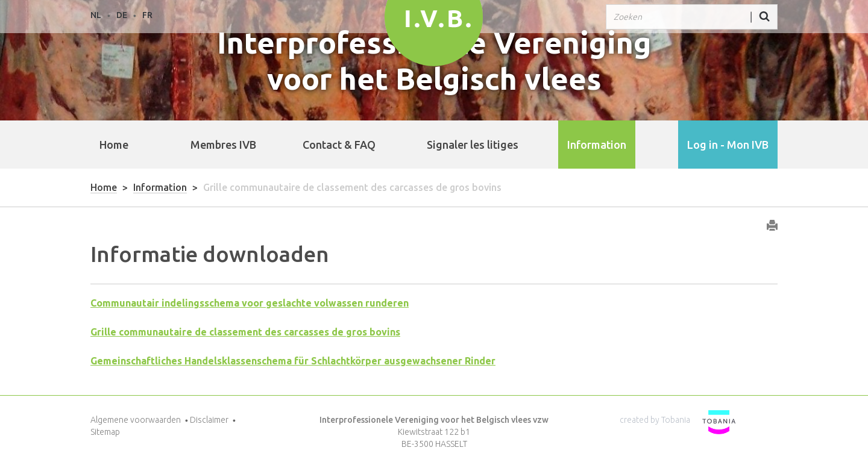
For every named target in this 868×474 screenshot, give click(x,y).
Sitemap (105, 432)
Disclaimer (209, 420)
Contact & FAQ (339, 145)
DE (122, 15)
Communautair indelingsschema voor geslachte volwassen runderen (250, 303)
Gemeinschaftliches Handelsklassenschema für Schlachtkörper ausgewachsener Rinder (293, 361)
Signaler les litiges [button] (473, 145)
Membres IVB (223, 145)
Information (160, 187)
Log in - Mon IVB (728, 145)
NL (96, 15)
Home (114, 145)
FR (147, 15)
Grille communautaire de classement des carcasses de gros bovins (245, 332)
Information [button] (597, 145)
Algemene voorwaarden (136, 420)
